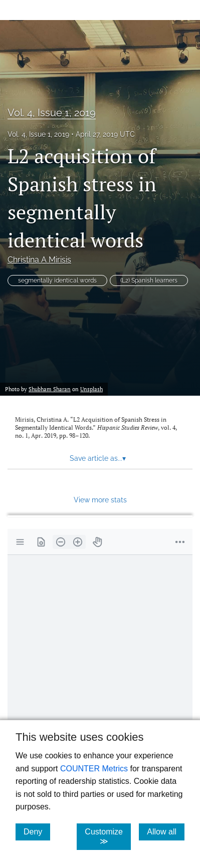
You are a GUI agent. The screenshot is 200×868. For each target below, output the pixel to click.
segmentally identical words (57, 280)
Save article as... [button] (98, 458)
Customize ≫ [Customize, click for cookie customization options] (108, 836)
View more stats (100, 500)
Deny (37, 831)
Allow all (166, 831)
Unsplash (91, 389)
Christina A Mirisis (39, 260)
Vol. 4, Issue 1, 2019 (52, 113)
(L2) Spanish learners (149, 280)
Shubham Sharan (50, 389)
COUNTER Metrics (94, 769)
